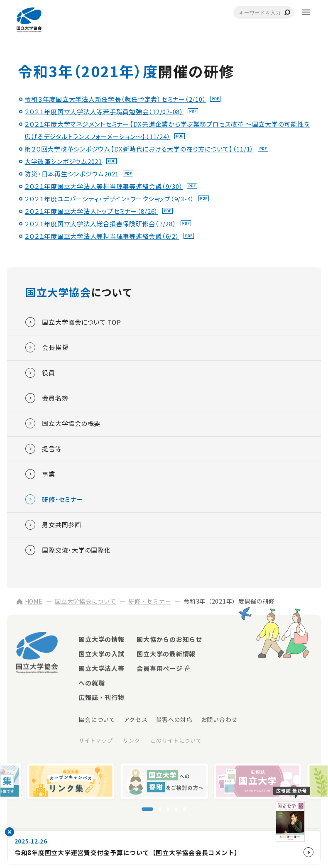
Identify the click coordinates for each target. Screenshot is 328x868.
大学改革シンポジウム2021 (63, 161)
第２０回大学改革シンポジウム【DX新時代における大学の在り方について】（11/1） (139, 149)
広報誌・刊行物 (101, 698)
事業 (40, 474)
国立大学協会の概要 (63, 423)
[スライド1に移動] (147, 810)
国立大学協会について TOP (73, 322)
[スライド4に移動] (176, 810)
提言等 (43, 449)
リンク (131, 741)
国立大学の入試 (101, 654)
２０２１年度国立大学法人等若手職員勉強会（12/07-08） (104, 111)
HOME (30, 602)
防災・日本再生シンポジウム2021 (72, 174)
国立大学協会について (85, 602)
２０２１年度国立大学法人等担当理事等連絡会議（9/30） (104, 186)
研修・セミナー (54, 499)
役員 (40, 373)
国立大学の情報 (101, 640)
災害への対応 (174, 720)
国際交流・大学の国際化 (68, 550)
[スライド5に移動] (185, 810)
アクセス (136, 720)
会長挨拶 (47, 347)
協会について (97, 720)
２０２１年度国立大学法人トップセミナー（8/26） (91, 211)
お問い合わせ (219, 720)
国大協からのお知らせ (169, 640)
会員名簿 (47, 398)
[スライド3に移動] (168, 810)
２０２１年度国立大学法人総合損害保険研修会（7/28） (100, 224)
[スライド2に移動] (160, 810)
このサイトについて (176, 741)
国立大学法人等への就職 (101, 676)
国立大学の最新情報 (166, 654)
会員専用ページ (159, 669)
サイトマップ (95, 741)
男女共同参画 (53, 525)
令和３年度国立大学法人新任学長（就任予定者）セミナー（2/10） (115, 99)
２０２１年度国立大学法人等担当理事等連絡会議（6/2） (102, 236)
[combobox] (263, 12)
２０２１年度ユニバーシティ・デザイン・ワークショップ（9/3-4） (109, 199)
